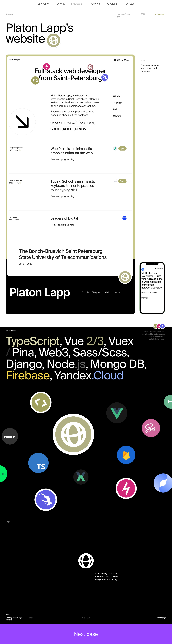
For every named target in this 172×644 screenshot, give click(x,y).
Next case (86, 634)
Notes (112, 4)
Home (60, 4)
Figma (129, 4)
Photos (94, 4)
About (43, 4)
